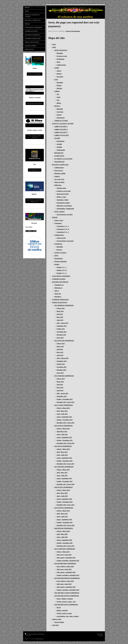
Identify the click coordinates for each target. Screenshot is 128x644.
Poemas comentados (61, 261)
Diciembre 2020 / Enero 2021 (65, 546)
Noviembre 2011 (61, 332)
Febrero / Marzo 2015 (63, 429)
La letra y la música (60, 253)
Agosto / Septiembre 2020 (64, 540)
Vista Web (101, 635)
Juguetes (57, 176)
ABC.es (57, 291)
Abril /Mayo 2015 (62, 432)
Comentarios (58, 244)
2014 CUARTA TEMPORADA (64, 405)
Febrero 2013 (61, 379)
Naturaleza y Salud (62, 200)
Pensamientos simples (63, 203)
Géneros (59, 115)
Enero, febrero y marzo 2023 (65, 581)
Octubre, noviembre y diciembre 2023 (68, 590)
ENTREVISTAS (59, 156)
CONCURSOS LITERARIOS (61, 276)
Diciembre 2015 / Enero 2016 (65, 443)
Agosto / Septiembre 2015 (64, 437)
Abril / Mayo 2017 (62, 473)
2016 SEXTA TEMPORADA (63, 446)
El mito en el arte (62, 56)
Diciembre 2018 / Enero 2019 (65, 505)
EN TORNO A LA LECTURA (63, 159)
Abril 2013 (60, 385)
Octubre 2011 (61, 329)
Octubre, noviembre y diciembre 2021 (68, 561)
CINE (56, 80)
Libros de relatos (59, 182)
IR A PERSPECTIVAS (35, 170)
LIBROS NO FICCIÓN (62, 135)
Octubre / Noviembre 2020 (64, 543)
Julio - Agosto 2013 (62, 393)
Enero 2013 (60, 373)
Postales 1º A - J (61, 267)
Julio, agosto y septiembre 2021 (66, 558)
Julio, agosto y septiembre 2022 (66, 572)
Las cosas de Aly (59, 179)
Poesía (59, 608)
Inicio (54, 44)
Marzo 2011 (60, 311)
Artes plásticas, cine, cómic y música (68, 616)
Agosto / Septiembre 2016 (64, 458)
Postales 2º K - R (62, 270)
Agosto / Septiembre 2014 (64, 417)
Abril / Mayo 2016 (62, 452)
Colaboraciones (61, 65)
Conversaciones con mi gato (65, 241)
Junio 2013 (60, 390)
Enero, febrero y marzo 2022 (65, 566)
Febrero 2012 (61, 344)
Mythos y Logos (61, 197)
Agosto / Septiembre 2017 (64, 478)
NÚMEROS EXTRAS (59, 279)
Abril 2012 (60, 349)
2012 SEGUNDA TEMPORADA (64, 341)
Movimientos (60, 59)
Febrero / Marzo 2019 (63, 511)
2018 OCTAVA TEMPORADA (64, 487)
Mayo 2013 (60, 388)
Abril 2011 (60, 314)
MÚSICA (57, 106)
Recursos (59, 250)
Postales (57, 264)
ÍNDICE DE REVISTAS (60, 302)
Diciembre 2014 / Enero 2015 (65, 423)
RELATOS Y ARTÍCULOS (60, 165)
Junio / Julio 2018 (62, 496)
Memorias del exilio (63, 194)
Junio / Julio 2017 (62, 476)
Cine (58, 100)
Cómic (58, 97)
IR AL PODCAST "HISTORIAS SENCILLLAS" (35, 201)
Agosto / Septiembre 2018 (64, 499)
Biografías (60, 53)
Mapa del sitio (41, 634)
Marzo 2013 (60, 382)
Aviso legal (55, 625)
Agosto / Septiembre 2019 (64, 520)
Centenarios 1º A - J (63, 226)
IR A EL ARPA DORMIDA (35, 74)
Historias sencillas (60, 173)
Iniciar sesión (100, 634)
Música (59, 103)
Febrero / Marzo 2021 (63, 552)
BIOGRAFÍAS (59, 153)
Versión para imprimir (31, 634)
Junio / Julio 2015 (62, 434)
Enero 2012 (60, 338)
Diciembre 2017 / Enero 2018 (65, 484)
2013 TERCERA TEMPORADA (64, 376)
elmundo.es (58, 297)
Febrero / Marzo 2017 (63, 470)
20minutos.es (58, 288)
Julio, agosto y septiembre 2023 (66, 587)
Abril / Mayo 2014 (62, 411)
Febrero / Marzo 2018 (63, 490)
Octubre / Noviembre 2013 (64, 399)
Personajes (60, 77)
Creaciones (60, 112)
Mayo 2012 (60, 352)
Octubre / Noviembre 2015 (64, 440)
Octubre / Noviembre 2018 (64, 502)
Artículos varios (61, 188)
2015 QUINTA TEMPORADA (64, 426)
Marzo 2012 (60, 346)
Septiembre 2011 (62, 326)
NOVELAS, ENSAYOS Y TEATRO (63, 124)
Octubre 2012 (61, 364)
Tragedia (59, 147)
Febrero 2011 (61, 308)
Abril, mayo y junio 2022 (64, 569)
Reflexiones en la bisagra (64, 206)
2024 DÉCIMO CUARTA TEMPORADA (67, 593)
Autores (59, 71)
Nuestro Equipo (59, 622)
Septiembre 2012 (62, 361)
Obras (58, 62)
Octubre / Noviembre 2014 (64, 420)
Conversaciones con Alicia (65, 215)
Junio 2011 (60, 320)
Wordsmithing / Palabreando (65, 209)
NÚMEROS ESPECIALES (60, 300)
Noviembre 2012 (61, 367)
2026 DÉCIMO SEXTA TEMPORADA (66, 605)
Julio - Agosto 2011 (62, 323)
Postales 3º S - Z (61, 273)
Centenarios (58, 223)
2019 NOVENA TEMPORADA (64, 508)
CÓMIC (57, 68)
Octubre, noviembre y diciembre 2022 (68, 575)
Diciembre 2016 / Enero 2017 (65, 464)
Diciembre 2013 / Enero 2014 (65, 402)
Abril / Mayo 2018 (62, 493)
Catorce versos (59, 220)
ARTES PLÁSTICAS (61, 50)
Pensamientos (59, 258)
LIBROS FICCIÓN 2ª (61, 129)
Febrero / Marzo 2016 (63, 449)
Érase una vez (59, 171)
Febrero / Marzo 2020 (63, 531)
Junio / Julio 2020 (62, 537)
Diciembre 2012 (61, 370)
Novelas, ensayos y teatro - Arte (66, 602)
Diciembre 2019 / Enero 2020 (65, 525)
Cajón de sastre (61, 238)
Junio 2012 (60, 355)
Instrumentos (61, 118)
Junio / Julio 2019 (62, 517)
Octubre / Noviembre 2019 (64, 522)
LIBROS (57, 91)
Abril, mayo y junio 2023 (64, 584)
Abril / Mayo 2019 (62, 514)
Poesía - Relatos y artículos (65, 599)
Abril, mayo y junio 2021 (64, 555)
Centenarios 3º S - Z (63, 232)
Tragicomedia (61, 150)
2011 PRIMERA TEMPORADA (64, 305)
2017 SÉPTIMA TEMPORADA (64, 467)
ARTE (54, 47)
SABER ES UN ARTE (61, 121)
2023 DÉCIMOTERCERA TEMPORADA (67, 578)
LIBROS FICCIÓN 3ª (61, 132)
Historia (59, 74)
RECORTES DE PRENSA (60, 282)
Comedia (59, 144)
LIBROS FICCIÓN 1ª (61, 127)
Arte (58, 94)
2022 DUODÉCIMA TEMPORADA (65, 564)
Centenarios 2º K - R (63, 229)
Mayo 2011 (60, 317)
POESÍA (55, 217)
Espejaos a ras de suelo (64, 191)
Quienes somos (57, 619)
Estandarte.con (59, 285)
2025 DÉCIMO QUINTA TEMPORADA (67, 596)
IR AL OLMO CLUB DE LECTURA (35, 137)
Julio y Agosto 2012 (62, 358)
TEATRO (57, 138)
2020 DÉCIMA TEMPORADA (64, 528)
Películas (59, 88)
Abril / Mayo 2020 (62, 534)
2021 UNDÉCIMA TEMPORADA (65, 549)
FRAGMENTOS (59, 162)
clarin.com (58, 294)
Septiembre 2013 (62, 396)
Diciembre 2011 (61, 335)
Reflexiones (58, 185)
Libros (56, 256)
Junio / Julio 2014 (62, 414)
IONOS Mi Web (40, 639)
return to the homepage (73, 31)
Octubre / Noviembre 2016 (64, 461)
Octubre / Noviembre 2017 (64, 481)
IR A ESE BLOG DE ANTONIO (35, 103)
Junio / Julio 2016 (62, 455)
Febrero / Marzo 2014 (63, 408)
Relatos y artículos (62, 610)
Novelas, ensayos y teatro (64, 613)
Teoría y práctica (59, 212)
